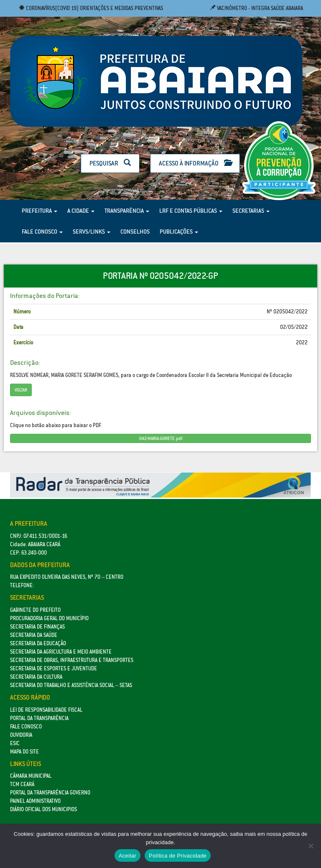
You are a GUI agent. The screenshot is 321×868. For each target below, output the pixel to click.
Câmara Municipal (31, 776)
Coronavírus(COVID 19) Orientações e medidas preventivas (91, 8)
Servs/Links (92, 232)
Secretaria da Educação (38, 643)
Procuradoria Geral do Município (49, 618)
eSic (15, 743)
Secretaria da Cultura (36, 677)
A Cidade (81, 211)
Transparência (127, 211)
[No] (311, 846)
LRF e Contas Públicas (191, 211)
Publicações (179, 232)
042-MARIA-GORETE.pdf (161, 438)
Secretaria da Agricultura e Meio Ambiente (61, 652)
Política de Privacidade (178, 856)
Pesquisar (110, 163)
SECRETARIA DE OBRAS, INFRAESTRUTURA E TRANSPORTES (72, 660)
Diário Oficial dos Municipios (43, 809)
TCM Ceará (22, 784)
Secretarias (251, 211)
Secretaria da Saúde (34, 635)
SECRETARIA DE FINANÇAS (37, 627)
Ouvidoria (21, 735)
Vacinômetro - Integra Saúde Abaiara (256, 8)
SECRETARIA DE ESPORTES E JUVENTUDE (53, 668)
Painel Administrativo (35, 801)
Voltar (21, 390)
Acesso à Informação (195, 163)
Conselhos (135, 232)
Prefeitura (39, 211)
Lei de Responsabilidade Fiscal (46, 710)
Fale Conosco (42, 232)
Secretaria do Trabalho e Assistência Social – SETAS (71, 685)
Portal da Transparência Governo (50, 793)
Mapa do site (24, 752)
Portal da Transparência (39, 718)
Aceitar (127, 856)
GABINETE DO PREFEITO (35, 610)
